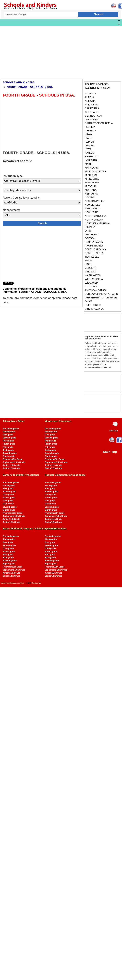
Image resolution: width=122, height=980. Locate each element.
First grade (8, 435)
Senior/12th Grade (11, 468)
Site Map (114, 431)
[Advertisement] (44, 51)
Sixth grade (8, 450)
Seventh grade (10, 453)
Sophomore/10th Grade (14, 462)
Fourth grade (9, 444)
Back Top (110, 452)
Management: (11, 210)
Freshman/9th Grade (12, 459)
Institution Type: (13, 176)
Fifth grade (8, 447)
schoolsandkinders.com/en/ (12, 583)
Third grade (8, 441)
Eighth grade (9, 456)
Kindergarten (9, 432)
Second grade (9, 438)
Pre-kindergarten (11, 429)
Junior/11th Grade (11, 465)
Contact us (36, 583)
